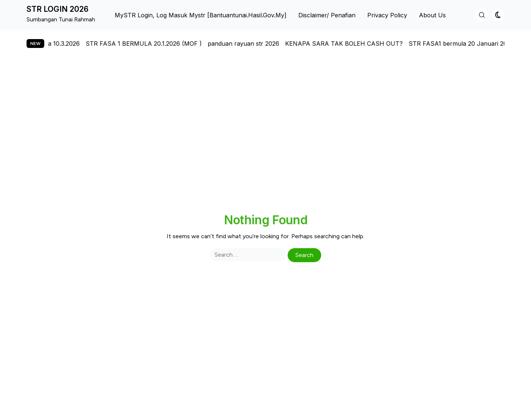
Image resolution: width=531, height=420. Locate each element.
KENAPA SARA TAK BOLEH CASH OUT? (349, 44)
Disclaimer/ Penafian (327, 15)
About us (432, 15)
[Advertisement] (265, 126)
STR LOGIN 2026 (58, 9)
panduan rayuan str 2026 (249, 44)
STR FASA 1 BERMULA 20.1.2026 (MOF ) (149, 44)
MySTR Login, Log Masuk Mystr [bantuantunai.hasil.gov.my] (201, 15)
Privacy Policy (387, 15)
